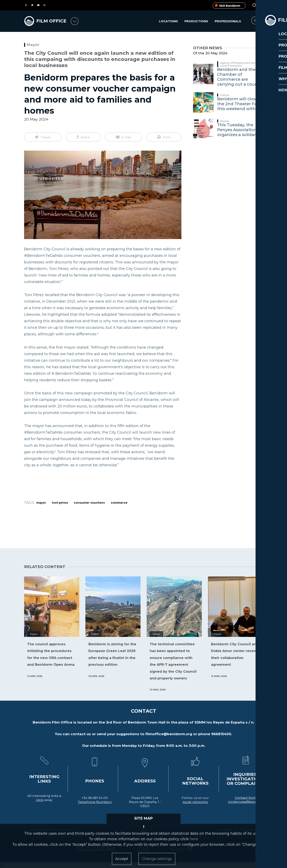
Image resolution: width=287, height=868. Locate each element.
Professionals (228, 21)
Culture (225, 95)
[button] (43, 137)
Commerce (119, 503)
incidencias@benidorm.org (250, 802)
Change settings (157, 859)
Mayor (33, 45)
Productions (196, 21)
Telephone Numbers (95, 802)
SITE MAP (143, 818)
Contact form (246, 798)
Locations (168, 21)
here (194, 839)
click (40, 800)
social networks (195, 802)
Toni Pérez (60, 503)
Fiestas (225, 121)
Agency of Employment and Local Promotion (238, 64)
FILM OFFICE (53, 21)
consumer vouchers (89, 503)
